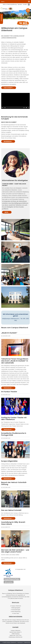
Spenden (20, 4)
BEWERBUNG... (8, 141)
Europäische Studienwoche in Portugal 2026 (14, 434)
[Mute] (26, 108)
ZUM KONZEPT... (9, 88)
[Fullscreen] (29, 108)
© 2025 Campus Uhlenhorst (10, 642)
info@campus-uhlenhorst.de (10, 319)
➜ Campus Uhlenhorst (16, 606)
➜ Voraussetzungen (15, 610)
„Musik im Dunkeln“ (9, 333)
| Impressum (20, 642)
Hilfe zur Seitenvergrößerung (10, 4)
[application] (15, 101)
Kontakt (25, 4)
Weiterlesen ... (8, 388)
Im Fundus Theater (9, 392)
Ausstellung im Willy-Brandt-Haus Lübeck (14, 523)
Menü (3, 2)
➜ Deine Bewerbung (16, 612)
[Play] (2, 108)
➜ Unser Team (15, 613)
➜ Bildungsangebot (15, 608)
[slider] (14, 108)
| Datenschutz (27, 642)
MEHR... (7, 212)
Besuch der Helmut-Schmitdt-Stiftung (14, 483)
